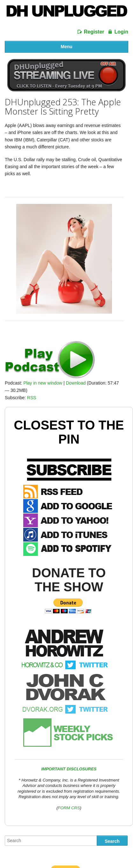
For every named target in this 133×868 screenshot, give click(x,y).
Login (121, 32)
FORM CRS (69, 808)
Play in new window (43, 383)
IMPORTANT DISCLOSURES (69, 769)
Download (76, 383)
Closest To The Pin (69, 432)
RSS (32, 398)
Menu (67, 47)
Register (94, 32)
